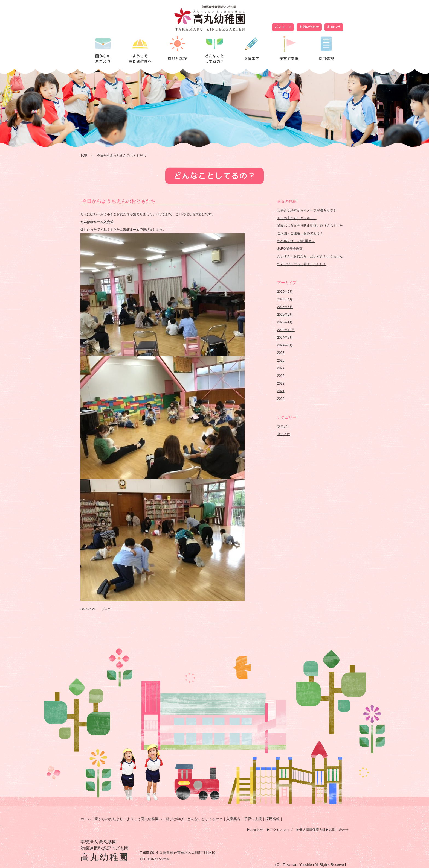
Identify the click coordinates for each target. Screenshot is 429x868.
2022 (281, 383)
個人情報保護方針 (312, 830)
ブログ (106, 609)
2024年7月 (285, 338)
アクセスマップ (281, 830)
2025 (281, 360)
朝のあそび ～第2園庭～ (296, 241)
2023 (281, 376)
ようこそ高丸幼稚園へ (144, 819)
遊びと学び (175, 819)
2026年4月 (285, 299)
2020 (281, 399)
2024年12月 (286, 330)
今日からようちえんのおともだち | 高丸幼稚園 (214, 18)
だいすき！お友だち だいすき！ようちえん (310, 256)
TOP (84, 156)
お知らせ (334, 27)
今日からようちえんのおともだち (119, 201)
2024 (281, 368)
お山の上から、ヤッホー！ (297, 218)
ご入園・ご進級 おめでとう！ (300, 233)
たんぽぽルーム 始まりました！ (302, 264)
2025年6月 (285, 307)
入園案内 (233, 819)
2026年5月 (285, 292)
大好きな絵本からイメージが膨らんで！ (307, 210)
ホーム (86, 819)
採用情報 (273, 819)
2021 (281, 391)
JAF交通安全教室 (290, 249)
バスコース (283, 27)
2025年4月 (285, 322)
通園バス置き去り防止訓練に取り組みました (310, 226)
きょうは (284, 434)
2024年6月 (285, 345)
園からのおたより (109, 819)
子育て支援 (253, 819)
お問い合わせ (309, 27)
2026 (281, 353)
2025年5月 (285, 315)
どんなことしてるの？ (205, 819)
